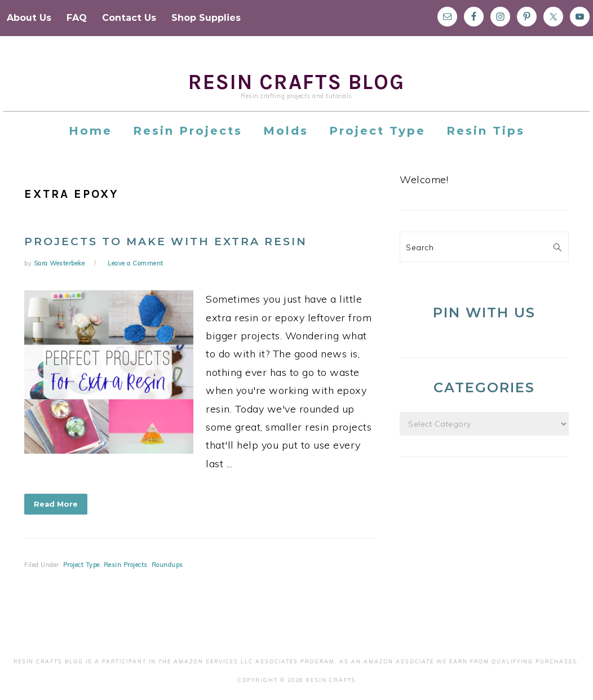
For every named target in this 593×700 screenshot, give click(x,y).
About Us (29, 18)
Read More (56, 504)
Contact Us (129, 18)
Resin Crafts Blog (296, 82)
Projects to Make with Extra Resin (166, 242)
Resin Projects (126, 565)
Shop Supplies (206, 18)
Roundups (167, 565)
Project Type (81, 565)
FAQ (77, 18)
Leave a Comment (136, 263)
